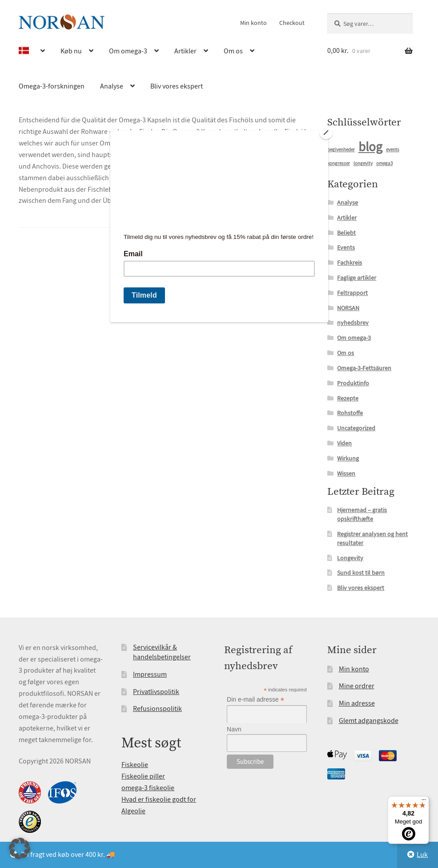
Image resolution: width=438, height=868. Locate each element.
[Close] (326, 133)
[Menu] (424, 802)
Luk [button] (422, 855)
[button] (20, 848)
